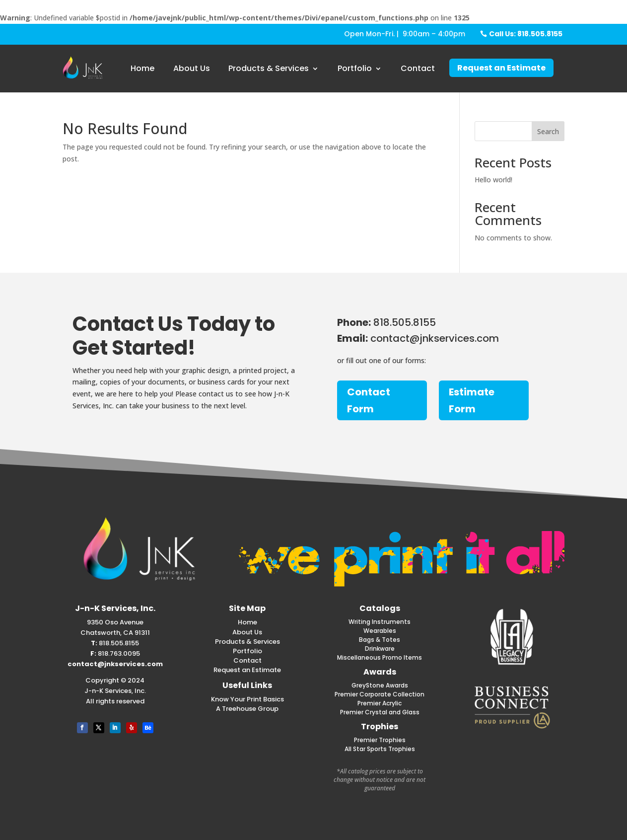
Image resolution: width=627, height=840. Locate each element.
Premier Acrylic (380, 703)
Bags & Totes (380, 640)
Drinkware (380, 649)
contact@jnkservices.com (115, 664)
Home (142, 68)
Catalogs (380, 608)
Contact (418, 68)
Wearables (380, 631)
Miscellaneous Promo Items (380, 657)
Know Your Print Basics (247, 699)
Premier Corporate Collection (380, 694)
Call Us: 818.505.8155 (526, 34)
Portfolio (355, 68)
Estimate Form (472, 400)
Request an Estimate (501, 68)
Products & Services (269, 68)
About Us (192, 68)
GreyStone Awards (380, 685)
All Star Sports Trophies (380, 749)
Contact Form (369, 400)
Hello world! (493, 180)
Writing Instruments (380, 622)
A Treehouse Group (247, 709)
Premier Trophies (380, 740)
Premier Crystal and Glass (380, 712)
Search (548, 131)
